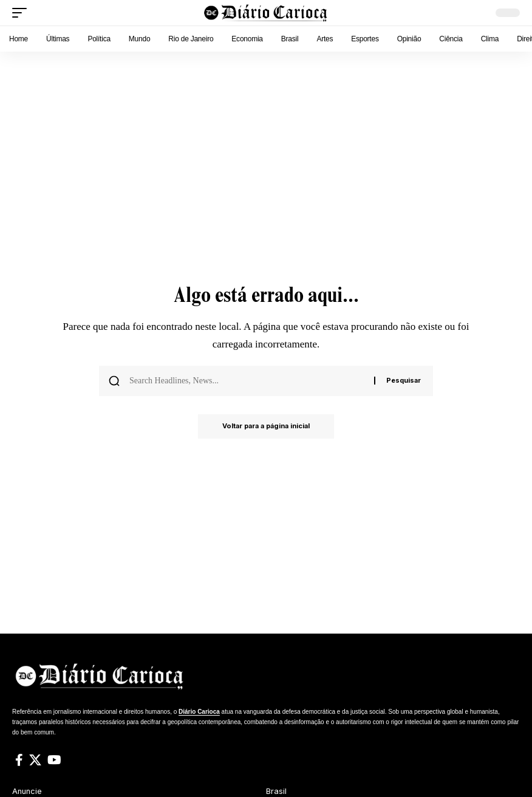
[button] (22, 13)
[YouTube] (54, 760)
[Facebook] (19, 760)
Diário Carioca (199, 712)
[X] (35, 760)
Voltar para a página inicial (266, 426)
